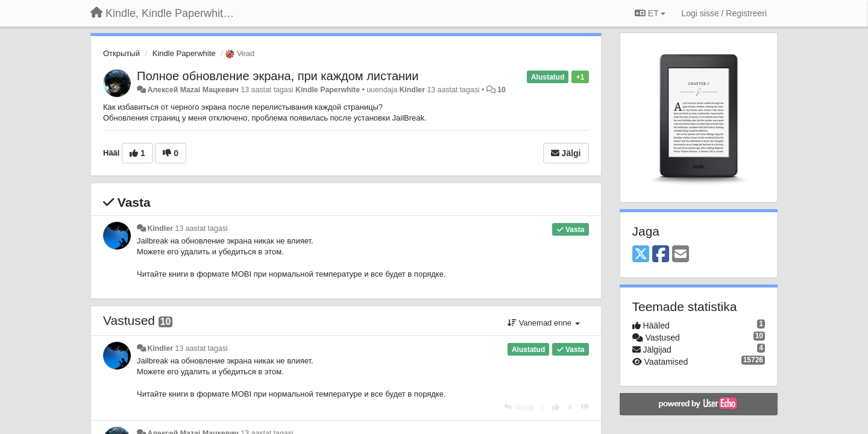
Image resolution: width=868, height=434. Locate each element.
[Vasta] (519, 407)
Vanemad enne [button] (543, 323)
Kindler (412, 90)
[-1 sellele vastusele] (585, 407)
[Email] (681, 255)
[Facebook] (661, 255)
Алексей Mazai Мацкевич (193, 90)
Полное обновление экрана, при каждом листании (278, 76)
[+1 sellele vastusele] (555, 407)
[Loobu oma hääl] (570, 407)
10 (502, 90)
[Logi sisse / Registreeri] (724, 13)
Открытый (121, 53)
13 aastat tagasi (201, 228)
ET (650, 13)
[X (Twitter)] (641, 255)
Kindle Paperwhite (184, 53)
